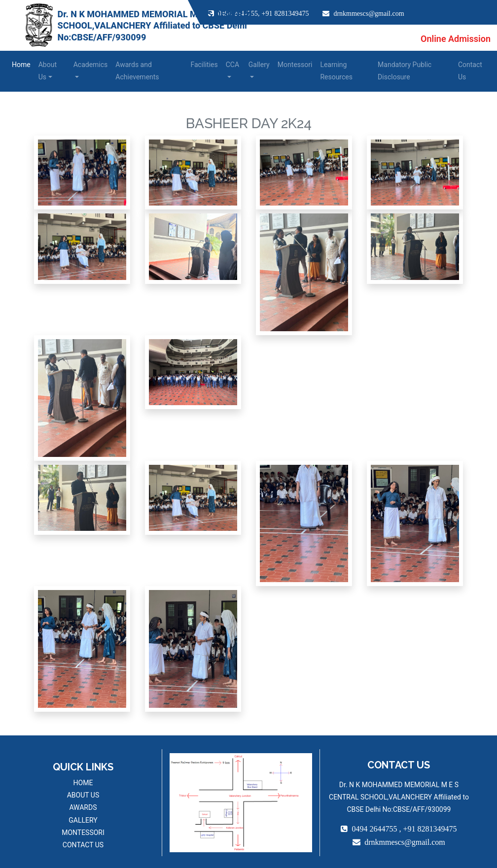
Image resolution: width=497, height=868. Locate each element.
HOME (83, 783)
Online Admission (456, 39)
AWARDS (83, 807)
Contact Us (470, 71)
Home (21, 65)
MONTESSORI (83, 833)
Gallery (259, 65)
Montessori (295, 65)
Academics (91, 65)
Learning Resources (336, 71)
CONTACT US (83, 845)
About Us (48, 71)
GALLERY (83, 820)
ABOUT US (83, 795)
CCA (232, 65)
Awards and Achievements (137, 71)
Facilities (204, 65)
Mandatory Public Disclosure (405, 71)
